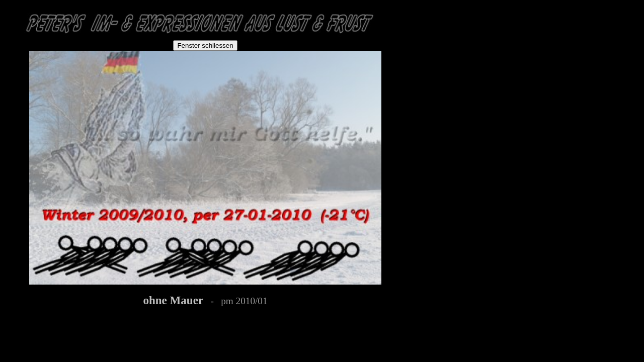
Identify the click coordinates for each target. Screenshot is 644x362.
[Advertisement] (454, 66)
